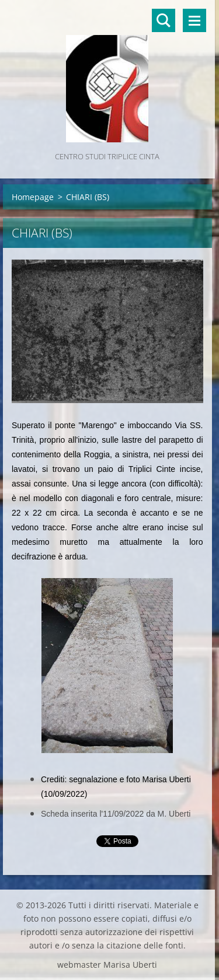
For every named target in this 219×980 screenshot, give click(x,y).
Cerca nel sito (164, 20)
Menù (194, 20)
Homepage (33, 197)
